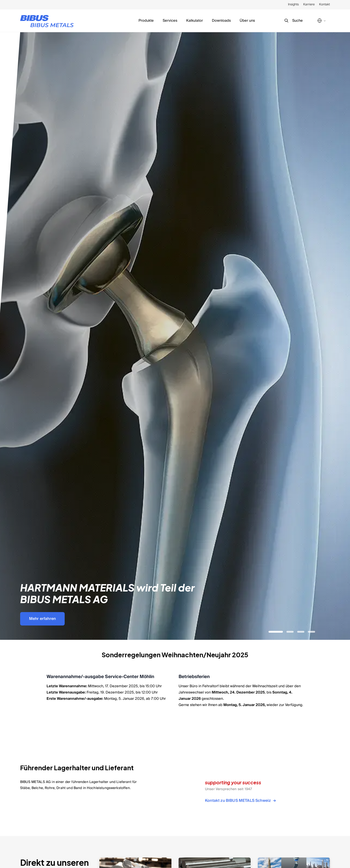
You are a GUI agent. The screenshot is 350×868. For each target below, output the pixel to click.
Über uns (247, 21)
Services (170, 21)
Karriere (309, 4)
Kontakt (324, 4)
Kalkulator (195, 21)
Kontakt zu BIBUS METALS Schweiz (241, 801)
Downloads (221, 21)
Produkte (146, 21)
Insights (293, 4)
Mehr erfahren (42, 619)
